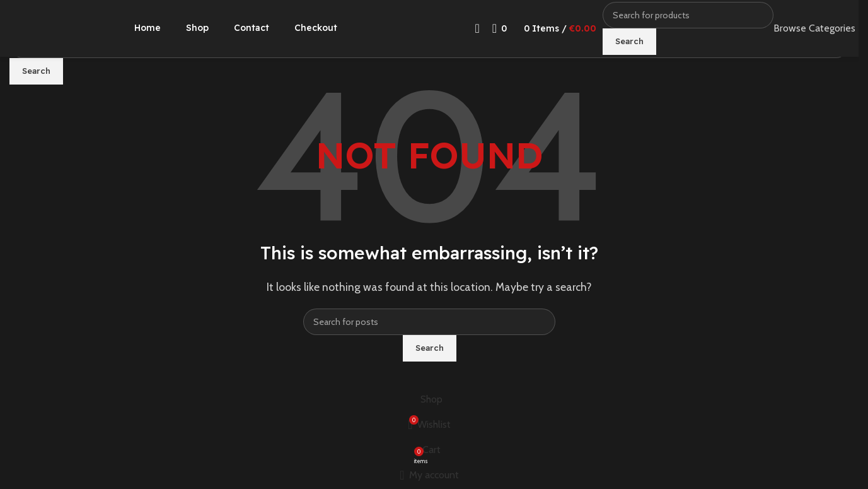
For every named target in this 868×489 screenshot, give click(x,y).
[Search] (688, 15)
